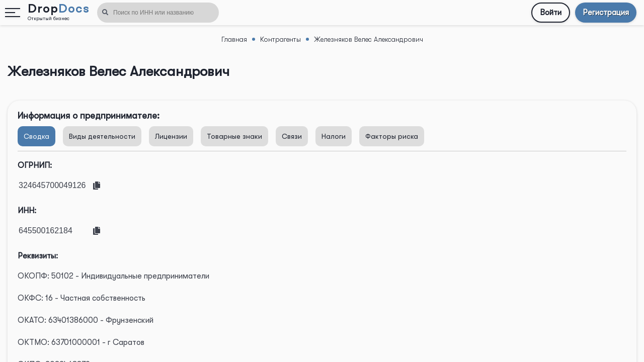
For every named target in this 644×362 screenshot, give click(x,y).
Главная (234, 39)
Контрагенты (280, 39)
